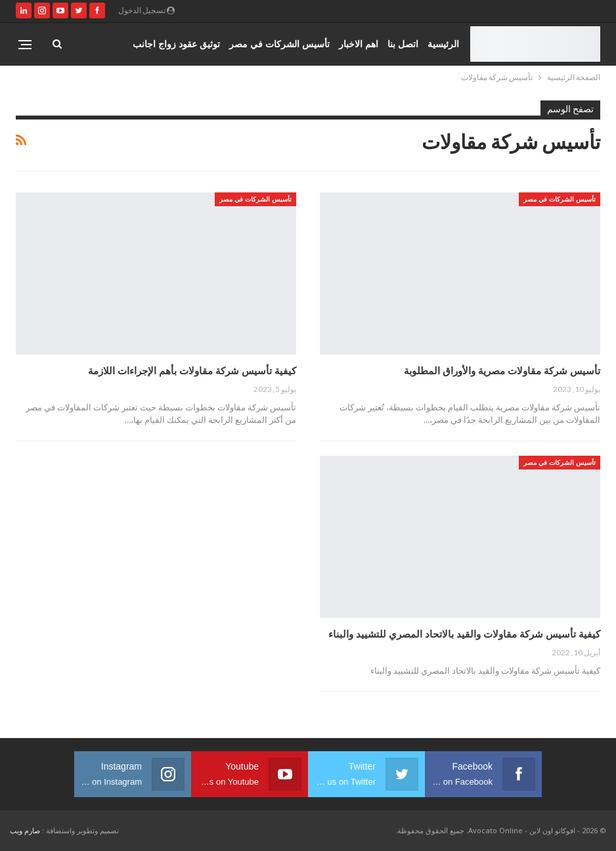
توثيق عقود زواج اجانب (176, 44)
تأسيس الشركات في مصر (279, 44)
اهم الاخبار (359, 44)
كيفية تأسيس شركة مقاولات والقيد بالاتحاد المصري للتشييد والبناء (464, 634)
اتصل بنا (403, 44)
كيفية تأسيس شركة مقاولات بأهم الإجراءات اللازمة (192, 370)
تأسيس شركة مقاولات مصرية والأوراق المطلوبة (502, 370)
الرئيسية (443, 44)
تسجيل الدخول (146, 10)
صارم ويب (25, 830)
